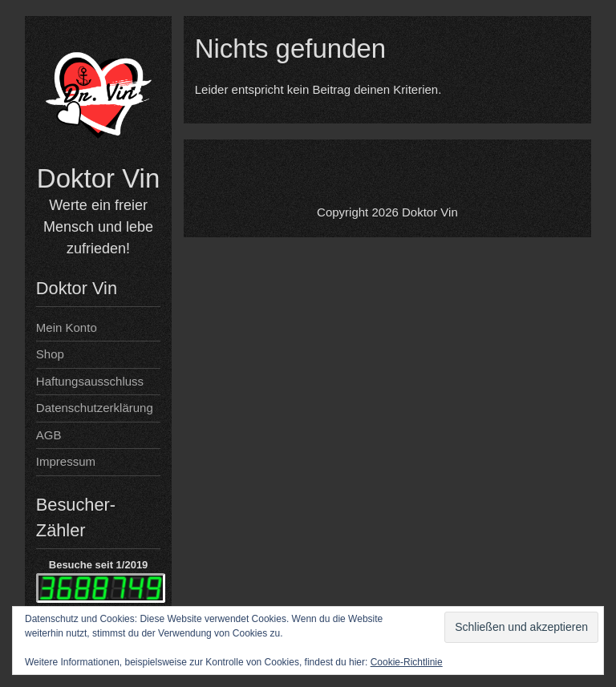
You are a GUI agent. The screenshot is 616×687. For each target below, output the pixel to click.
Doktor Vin (98, 178)
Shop (50, 354)
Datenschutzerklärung (95, 408)
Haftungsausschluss (90, 381)
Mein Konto (67, 327)
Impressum (66, 461)
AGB (49, 435)
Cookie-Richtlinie (407, 662)
